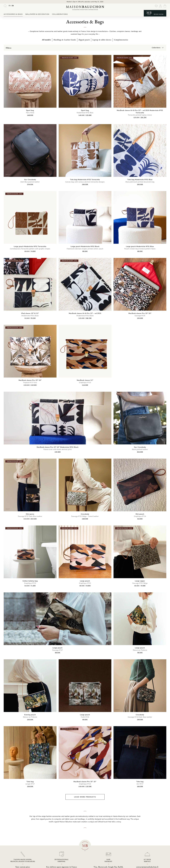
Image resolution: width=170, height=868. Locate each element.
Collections (156, 48)
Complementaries (121, 40)
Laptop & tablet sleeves (102, 40)
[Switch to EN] (13, 6)
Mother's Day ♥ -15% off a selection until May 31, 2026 (85, 2)
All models (46, 40)
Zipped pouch (84, 40)
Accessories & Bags (13, 14)
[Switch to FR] (10, 6)
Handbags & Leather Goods (65, 40)
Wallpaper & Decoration (37, 14)
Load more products (85, 797)
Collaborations (60, 14)
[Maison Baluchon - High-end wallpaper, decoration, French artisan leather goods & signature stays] (85, 8)
